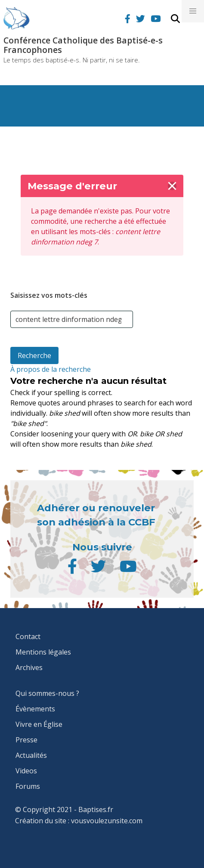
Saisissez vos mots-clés (49, 295)
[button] (193, 11)
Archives (29, 667)
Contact (28, 636)
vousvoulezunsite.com (107, 821)
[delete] (172, 186)
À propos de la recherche (51, 369)
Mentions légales (43, 652)
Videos (26, 771)
